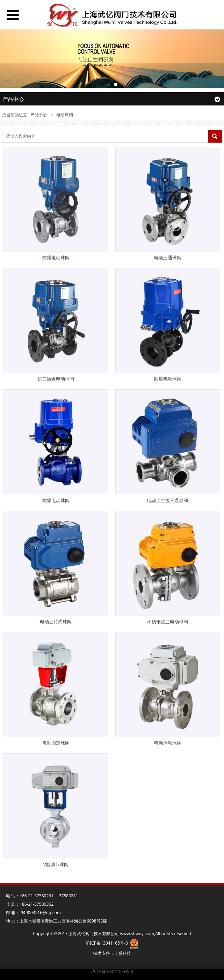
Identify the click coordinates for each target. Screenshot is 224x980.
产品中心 (39, 115)
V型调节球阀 (56, 864)
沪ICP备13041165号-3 (112, 971)
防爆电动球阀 (56, 258)
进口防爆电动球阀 (56, 379)
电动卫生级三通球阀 (168, 500)
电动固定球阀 (56, 743)
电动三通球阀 (168, 258)
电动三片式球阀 (56, 622)
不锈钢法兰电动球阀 (168, 622)
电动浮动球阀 (168, 743)
